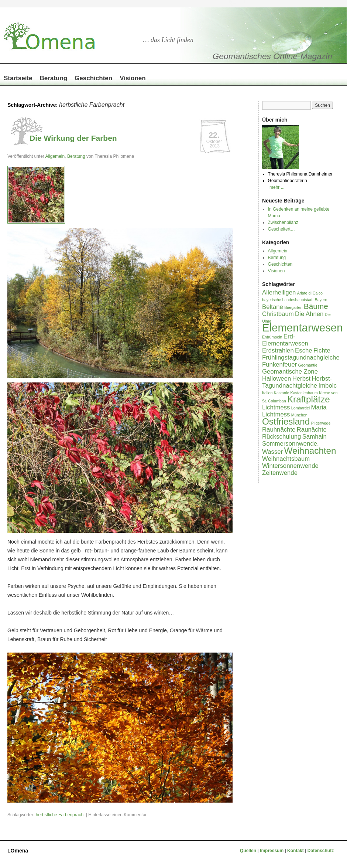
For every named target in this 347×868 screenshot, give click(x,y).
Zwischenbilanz (283, 222)
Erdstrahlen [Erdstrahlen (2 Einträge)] (278, 350)
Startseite (18, 78)
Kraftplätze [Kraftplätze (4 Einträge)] (309, 399)
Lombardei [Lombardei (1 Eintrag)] (300, 408)
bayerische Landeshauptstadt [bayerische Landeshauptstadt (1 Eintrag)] (288, 300)
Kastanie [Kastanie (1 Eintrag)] (281, 393)
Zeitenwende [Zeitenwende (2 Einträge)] (280, 473)
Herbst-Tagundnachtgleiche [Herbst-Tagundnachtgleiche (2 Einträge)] (297, 382)
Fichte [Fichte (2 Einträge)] (322, 350)
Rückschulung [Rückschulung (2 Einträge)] (281, 437)
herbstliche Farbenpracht (60, 815)
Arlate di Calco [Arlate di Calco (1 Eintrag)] (310, 293)
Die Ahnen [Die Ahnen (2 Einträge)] (309, 314)
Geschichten (93, 78)
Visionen (133, 78)
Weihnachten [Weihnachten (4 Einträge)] (310, 451)
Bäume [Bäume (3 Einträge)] (316, 306)
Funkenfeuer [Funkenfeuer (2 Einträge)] (279, 365)
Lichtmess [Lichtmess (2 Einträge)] (276, 407)
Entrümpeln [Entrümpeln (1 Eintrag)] (272, 337)
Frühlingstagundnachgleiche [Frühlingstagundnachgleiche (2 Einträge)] (301, 358)
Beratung (53, 78)
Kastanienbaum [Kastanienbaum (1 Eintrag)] (304, 393)
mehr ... (277, 187)
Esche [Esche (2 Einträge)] (304, 350)
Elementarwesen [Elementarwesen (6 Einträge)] (302, 328)
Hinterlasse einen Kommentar (117, 815)
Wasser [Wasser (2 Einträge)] (272, 452)
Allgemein (55, 156)
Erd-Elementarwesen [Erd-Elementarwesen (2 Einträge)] (285, 340)
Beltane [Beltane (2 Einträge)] (273, 307)
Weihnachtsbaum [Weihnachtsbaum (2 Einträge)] (286, 459)
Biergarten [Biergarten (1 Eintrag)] (293, 307)
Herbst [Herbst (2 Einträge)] (301, 379)
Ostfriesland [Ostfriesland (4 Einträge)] (286, 421)
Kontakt (296, 851)
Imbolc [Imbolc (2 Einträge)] (328, 386)
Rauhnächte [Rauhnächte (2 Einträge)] (279, 430)
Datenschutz (321, 851)
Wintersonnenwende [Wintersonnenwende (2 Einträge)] (290, 466)
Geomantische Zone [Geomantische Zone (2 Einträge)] (290, 372)
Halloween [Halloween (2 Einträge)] (276, 379)
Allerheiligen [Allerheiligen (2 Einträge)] (279, 292)
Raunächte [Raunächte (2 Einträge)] (312, 430)
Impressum (272, 851)
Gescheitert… (281, 229)
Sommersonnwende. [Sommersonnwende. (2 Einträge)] (291, 444)
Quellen (249, 851)
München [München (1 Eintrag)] (299, 415)
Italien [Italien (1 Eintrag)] (267, 393)
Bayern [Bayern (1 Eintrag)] (321, 300)
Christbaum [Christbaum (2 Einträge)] (278, 314)
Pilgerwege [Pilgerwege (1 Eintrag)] (321, 423)
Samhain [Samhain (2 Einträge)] (315, 437)
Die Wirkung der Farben (73, 138)
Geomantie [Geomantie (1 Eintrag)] (308, 365)
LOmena (18, 851)
